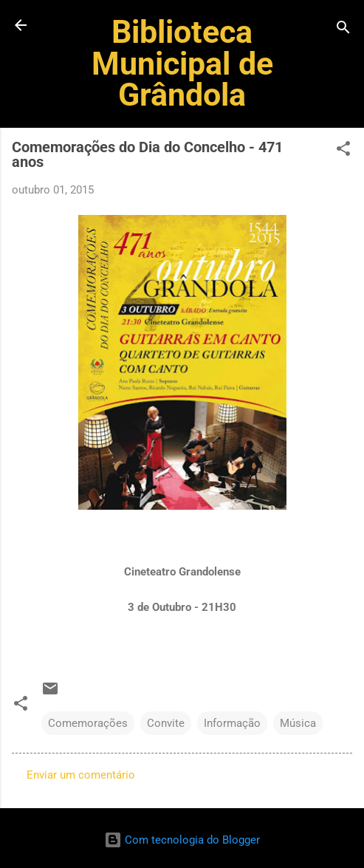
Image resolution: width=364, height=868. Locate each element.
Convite (166, 723)
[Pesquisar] (343, 30)
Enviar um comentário (81, 775)
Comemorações (88, 723)
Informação (232, 723)
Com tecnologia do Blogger (182, 840)
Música (298, 723)
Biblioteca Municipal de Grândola (182, 63)
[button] (343, 151)
